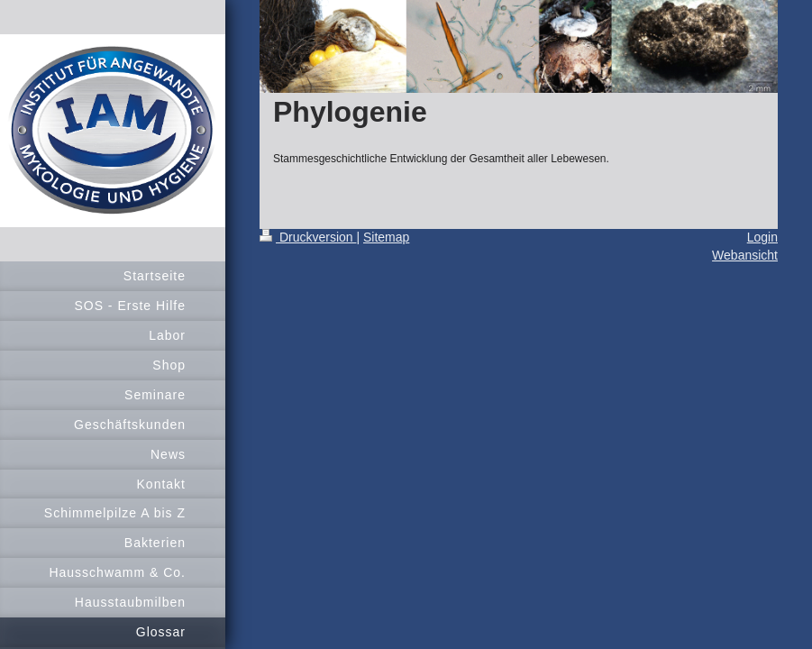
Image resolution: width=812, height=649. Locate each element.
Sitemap (386, 237)
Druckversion (308, 237)
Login (762, 237)
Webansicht (745, 255)
